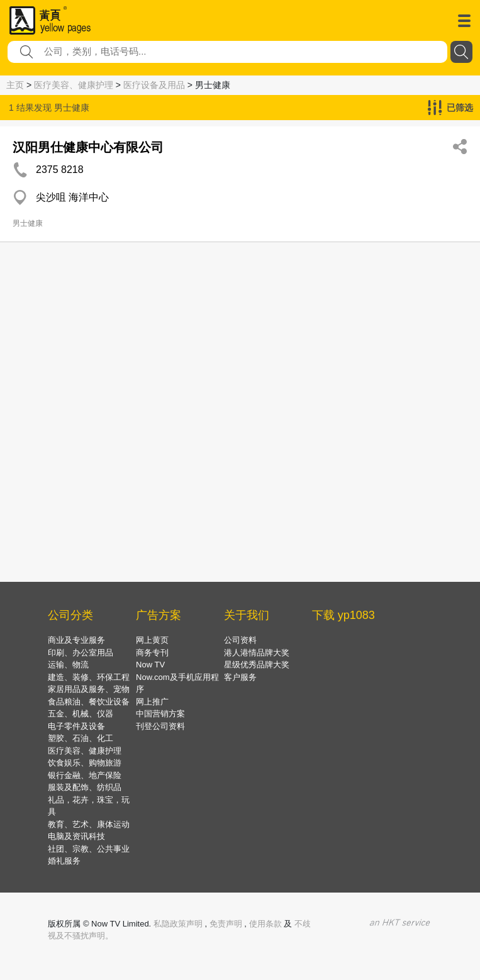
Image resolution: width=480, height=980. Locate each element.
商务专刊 (152, 653)
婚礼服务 (64, 861)
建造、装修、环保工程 (89, 677)
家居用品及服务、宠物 (89, 689)
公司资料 (240, 640)
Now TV (150, 665)
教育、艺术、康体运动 (89, 824)
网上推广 (152, 702)
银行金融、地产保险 (85, 775)
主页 (15, 85)
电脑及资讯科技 (76, 836)
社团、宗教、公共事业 (89, 849)
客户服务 (240, 677)
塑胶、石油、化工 (81, 738)
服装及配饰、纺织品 (85, 787)
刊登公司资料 (160, 726)
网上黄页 (152, 640)
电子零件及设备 (76, 726)
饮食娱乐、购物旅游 (85, 763)
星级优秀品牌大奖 (257, 665)
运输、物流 (68, 665)
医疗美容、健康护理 (74, 85)
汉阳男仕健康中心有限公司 (88, 147)
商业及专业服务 (76, 640)
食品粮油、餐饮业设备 (89, 702)
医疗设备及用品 (154, 85)
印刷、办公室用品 (81, 653)
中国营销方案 (160, 714)
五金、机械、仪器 (81, 714)
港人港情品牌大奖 (257, 653)
